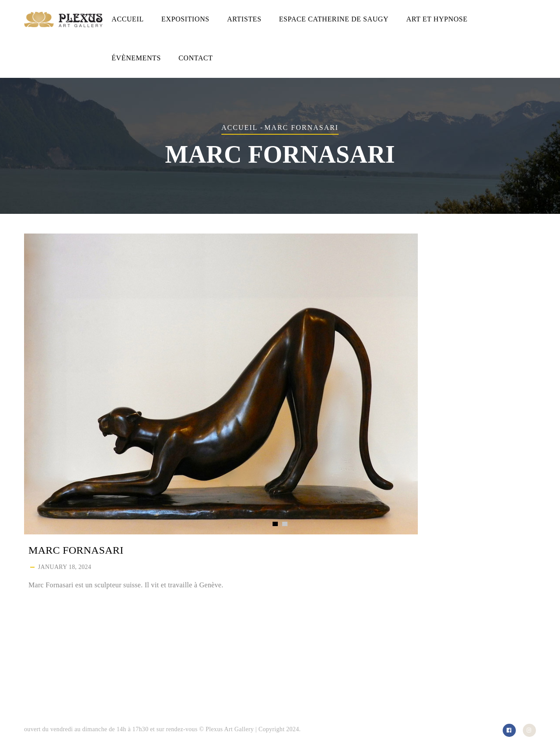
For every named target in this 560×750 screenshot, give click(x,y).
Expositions (185, 19)
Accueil (128, 19)
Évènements (136, 58)
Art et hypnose (437, 19)
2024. (293, 729)
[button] (275, 524)
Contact (196, 58)
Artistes (244, 19)
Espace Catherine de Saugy (334, 19)
